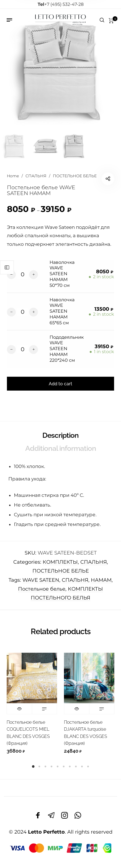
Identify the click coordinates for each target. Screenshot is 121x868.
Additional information (61, 448)
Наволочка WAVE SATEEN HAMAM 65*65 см (62, 311)
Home (13, 176)
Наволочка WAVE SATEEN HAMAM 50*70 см (62, 274)
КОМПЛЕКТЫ (60, 562)
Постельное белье (42, 589)
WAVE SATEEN (41, 580)
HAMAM (101, 580)
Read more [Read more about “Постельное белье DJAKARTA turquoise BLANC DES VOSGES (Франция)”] (102, 709)
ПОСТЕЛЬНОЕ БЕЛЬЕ (75, 176)
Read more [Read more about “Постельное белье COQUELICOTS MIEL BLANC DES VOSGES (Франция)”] (45, 709)
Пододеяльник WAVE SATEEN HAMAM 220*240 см (67, 349)
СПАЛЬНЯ (36, 176)
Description (60, 435)
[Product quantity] (22, 274)
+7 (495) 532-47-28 (61, 4)
